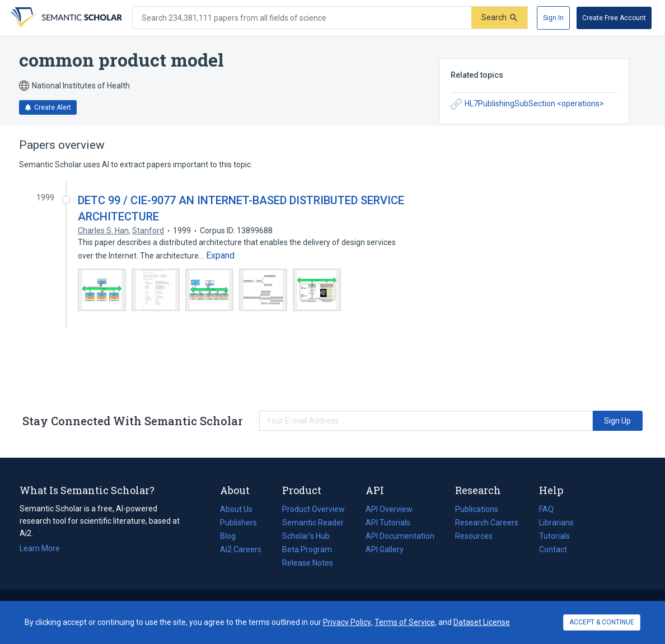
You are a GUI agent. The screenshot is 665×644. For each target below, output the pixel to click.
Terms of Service (405, 622)
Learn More (40, 548)
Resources (474, 536)
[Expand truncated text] (220, 256)
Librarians (556, 523)
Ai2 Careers (241, 549)
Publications (477, 509)
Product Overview (313, 509)
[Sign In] (553, 18)
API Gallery (385, 549)
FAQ (546, 509)
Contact (553, 549)
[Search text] (302, 18)
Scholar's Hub (306, 536)
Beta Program (307, 549)
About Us (236, 509)
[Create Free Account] (614, 18)
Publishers (238, 523)
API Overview (389, 509)
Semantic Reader (313, 523)
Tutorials (554, 536)
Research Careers (487, 523)
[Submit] (499, 18)
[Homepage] (65, 18)
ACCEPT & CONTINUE (602, 622)
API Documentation (400, 536)
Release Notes (308, 563)
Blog (232, 536)
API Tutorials (388, 523)
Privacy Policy (347, 622)
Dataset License (482, 622)
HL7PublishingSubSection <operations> (527, 104)
